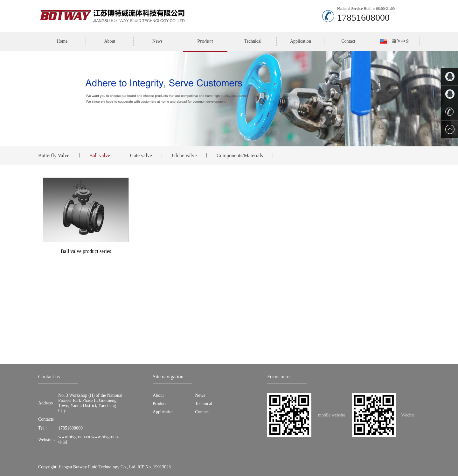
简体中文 (401, 41)
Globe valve (184, 155)
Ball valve (100, 155)
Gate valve (141, 155)
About (110, 41)
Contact (348, 41)
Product (205, 41)
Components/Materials (240, 155)
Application (301, 41)
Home (62, 41)
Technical (253, 41)
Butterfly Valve (54, 155)
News (157, 41)
